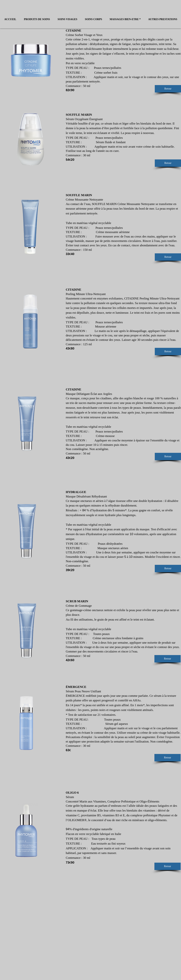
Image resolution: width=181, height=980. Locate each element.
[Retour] (168, 89)
